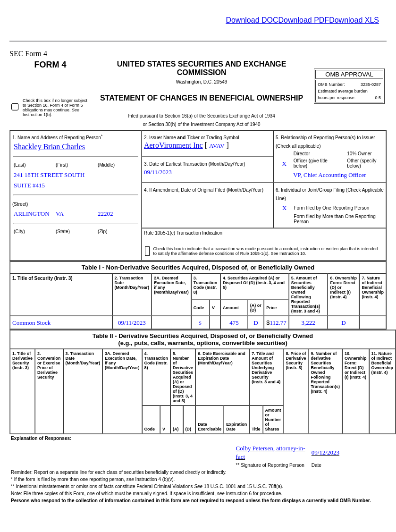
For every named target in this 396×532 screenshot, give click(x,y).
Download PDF (304, 20)
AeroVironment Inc (173, 145)
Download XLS (354, 20)
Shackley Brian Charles (49, 147)
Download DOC (252, 20)
